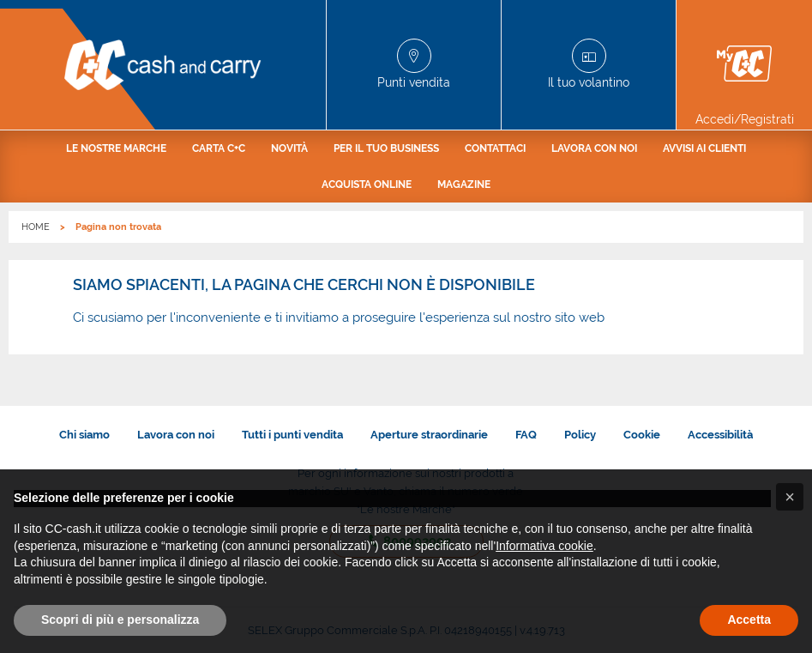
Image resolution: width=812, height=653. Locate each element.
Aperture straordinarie (429, 435)
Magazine (464, 184)
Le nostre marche (116, 148)
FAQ (526, 435)
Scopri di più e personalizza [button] (120, 620)
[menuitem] (116, 148)
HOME (36, 227)
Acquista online (367, 184)
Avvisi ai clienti (704, 148)
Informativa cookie (544, 546)
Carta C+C (219, 148)
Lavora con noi (594, 148)
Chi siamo (84, 435)
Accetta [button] (749, 620)
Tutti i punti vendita (292, 435)
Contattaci (495, 148)
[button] (790, 497)
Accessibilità (720, 435)
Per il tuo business (386, 148)
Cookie (642, 435)
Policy (580, 435)
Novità (289, 148)
